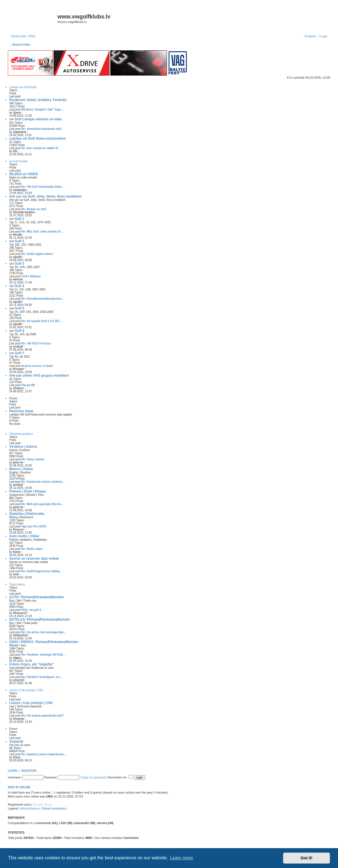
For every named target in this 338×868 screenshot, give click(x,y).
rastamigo (20, 190)
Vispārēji (16, 742)
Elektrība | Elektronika (27, 514)
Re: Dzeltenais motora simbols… (43, 482)
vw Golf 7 (17, 353)
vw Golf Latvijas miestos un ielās (36, 119)
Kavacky (19, 719)
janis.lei (18, 462)
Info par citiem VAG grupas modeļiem (39, 376)
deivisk (18, 279)
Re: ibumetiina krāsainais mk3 (41, 129)
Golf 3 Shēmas (31, 276)
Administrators (30, 808)
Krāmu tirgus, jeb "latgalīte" (32, 664)
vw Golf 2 (17, 241)
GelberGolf (20, 635)
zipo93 (17, 257)
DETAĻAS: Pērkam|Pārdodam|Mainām (40, 620)
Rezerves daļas (21, 411)
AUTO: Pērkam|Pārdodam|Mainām (37, 597)
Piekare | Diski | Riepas (28, 491)
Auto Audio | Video (24, 536)
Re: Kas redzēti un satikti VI (40, 148)
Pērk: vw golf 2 (31, 610)
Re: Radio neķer (32, 549)
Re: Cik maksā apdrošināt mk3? (42, 716)
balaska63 (82, 823)
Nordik (17, 235)
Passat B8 (28, 385)
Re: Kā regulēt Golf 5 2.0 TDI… (41, 321)
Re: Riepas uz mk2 (34, 209)
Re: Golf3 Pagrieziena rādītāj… (42, 571)
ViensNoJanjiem (24, 212)
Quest (17, 113)
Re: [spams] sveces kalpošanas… (44, 754)
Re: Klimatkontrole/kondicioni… (43, 299)
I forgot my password (93, 777)
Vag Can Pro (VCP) (34, 526)
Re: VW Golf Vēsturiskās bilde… (43, 187)
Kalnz (17, 552)
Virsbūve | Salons (23, 447)
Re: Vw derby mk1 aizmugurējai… (44, 632)
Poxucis (18, 530)
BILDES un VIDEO (24, 174)
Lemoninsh (43, 823)
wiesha (102, 823)
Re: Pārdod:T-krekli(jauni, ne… (42, 677)
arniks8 (18, 347)
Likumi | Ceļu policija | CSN (26, 690)
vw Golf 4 (17, 286)
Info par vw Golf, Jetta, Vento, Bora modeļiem (45, 196)
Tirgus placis (17, 584)
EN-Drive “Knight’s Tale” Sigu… (42, 110)
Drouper (18, 369)
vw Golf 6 (17, 331)
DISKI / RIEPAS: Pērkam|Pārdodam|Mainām (44, 642)
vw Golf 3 (17, 264)
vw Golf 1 (17, 219)
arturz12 (18, 680)
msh (16, 574)
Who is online (19, 787)
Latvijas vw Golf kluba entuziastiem (38, 139)
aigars (17, 658)
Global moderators (54, 808)
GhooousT (20, 613)
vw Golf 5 (17, 308)
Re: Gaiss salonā (33, 459)
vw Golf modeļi (18, 161)
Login (12, 771)
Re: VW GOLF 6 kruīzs (36, 343)
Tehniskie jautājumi (21, 434)
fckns (17, 757)
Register (29, 771)
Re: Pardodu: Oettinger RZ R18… (43, 655)
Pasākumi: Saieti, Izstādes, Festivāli (38, 100)
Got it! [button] (307, 858)
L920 (63, 823)
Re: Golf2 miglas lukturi (37, 254)
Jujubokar (20, 132)
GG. (15, 151)
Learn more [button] (181, 858)
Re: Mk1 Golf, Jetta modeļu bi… (42, 232)
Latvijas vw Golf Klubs (23, 87)
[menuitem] (32, 36)
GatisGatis (131, 838)
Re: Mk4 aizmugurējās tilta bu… (42, 504)
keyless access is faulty (37, 366)
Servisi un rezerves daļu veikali (34, 559)
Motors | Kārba (21, 469)
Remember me (120, 777)
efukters (18, 388)
